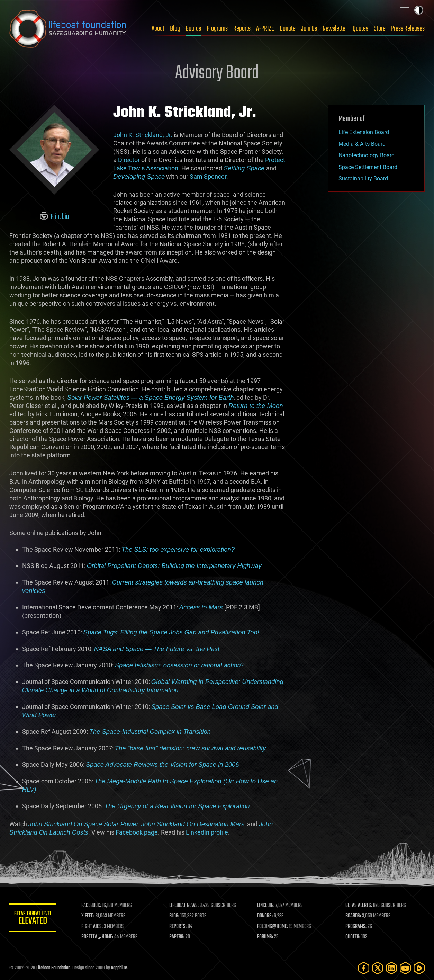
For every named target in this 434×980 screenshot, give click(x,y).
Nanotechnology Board (367, 155)
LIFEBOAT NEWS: (185, 906)
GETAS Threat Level (34, 919)
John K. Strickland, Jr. (143, 135)
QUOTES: (353, 937)
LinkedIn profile (207, 832)
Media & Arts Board (362, 144)
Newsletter (335, 29)
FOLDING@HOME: (274, 927)
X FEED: (89, 916)
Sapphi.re (119, 968)
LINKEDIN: (267, 906)
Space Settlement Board (368, 167)
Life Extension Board (364, 132)
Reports (242, 29)
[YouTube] (405, 968)
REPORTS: (179, 927)
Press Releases (408, 29)
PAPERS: (178, 937)
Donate (288, 29)
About (158, 29)
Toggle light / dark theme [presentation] (419, 10)
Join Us (309, 29)
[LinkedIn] (391, 968)
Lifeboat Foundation (53, 968)
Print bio (55, 217)
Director (129, 160)
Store (380, 29)
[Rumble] (419, 968)
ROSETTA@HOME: (99, 937)
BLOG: (175, 916)
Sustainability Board (363, 179)
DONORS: (266, 916)
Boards (193, 29)
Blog (175, 29)
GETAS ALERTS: (359, 906)
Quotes (360, 29)
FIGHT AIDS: (93, 927)
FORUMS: (266, 937)
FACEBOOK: (93, 906)
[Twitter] (378, 968)
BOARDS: (354, 916)
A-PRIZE (265, 29)
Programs (217, 29)
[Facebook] (364, 968)
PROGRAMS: (356, 927)
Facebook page (137, 832)
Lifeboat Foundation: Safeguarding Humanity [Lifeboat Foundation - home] (68, 29)
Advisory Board (217, 73)
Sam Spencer (208, 176)
